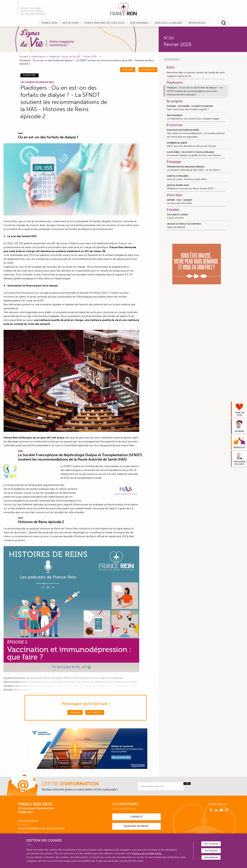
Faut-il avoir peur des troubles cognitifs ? (197, 108)
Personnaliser (211, 858)
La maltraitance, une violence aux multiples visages (197, 117)
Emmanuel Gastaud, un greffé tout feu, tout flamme (197, 154)
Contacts (136, 817)
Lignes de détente (197, 225)
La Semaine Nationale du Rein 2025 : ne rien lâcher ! (197, 168)
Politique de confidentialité (147, 853)
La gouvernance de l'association (41, 828)
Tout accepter (211, 844)
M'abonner (128, 70)
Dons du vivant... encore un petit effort (197, 177)
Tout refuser (211, 851)
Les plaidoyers (28, 821)
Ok (187, 784)
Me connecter (148, 70)
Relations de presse (136, 826)
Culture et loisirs (197, 216)
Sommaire (172, 59)
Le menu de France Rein (197, 202)
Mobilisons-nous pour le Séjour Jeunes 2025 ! (197, 187)
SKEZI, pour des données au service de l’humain (197, 144)
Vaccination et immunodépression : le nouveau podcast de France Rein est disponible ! (197, 133)
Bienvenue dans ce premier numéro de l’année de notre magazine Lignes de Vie (196, 74)
